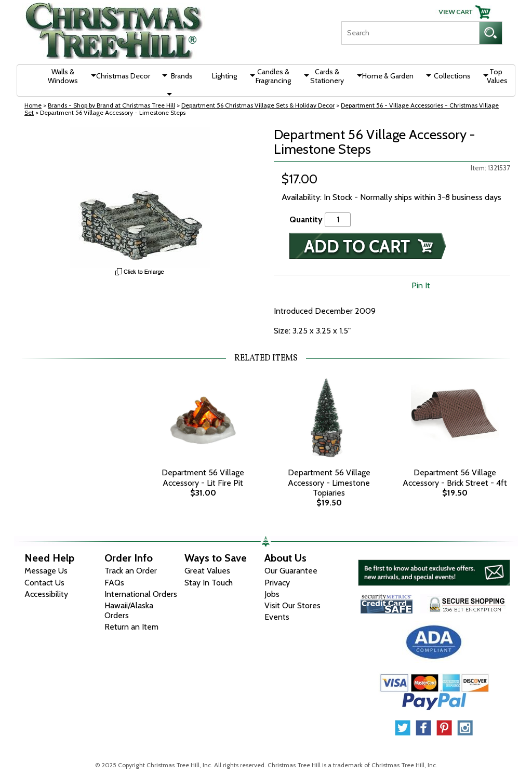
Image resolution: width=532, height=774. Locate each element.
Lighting (224, 76)
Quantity (306, 219)
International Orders (141, 594)
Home (33, 105)
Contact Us (44, 583)
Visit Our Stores (292, 605)
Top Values (497, 76)
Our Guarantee (291, 571)
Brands (182, 76)
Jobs (272, 594)
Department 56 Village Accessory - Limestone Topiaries (329, 482)
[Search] (410, 33)
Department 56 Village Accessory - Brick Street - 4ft (455, 477)
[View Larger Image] (140, 197)
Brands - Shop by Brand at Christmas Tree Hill (111, 105)
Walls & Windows (63, 76)
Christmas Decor (123, 76)
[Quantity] (338, 219)
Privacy (277, 583)
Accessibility (46, 594)
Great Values (207, 571)
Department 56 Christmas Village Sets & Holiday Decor (258, 105)
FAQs (114, 583)
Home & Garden (388, 76)
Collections (452, 76)
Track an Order (131, 571)
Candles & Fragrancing (273, 76)
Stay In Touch (209, 583)
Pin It (421, 285)
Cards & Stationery (327, 76)
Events (277, 617)
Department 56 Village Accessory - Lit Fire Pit (203, 477)
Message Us (46, 571)
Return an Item (131, 627)
